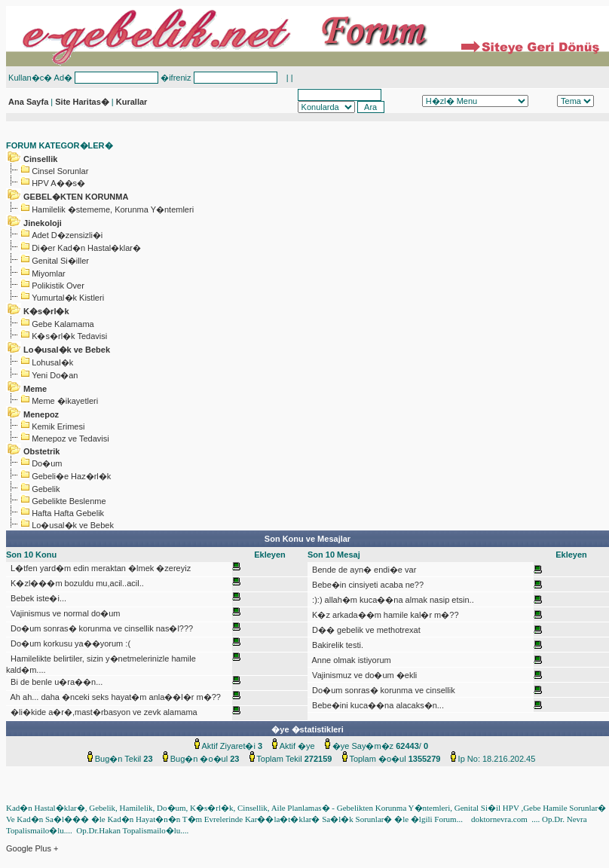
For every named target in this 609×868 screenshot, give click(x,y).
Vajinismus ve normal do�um (64, 613)
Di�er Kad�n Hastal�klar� (86, 248)
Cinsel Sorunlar (60, 171)
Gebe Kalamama (63, 324)
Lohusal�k (52, 362)
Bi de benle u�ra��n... (55, 682)
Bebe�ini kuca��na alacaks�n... (377, 705)
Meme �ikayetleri (65, 401)
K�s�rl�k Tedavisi (69, 336)
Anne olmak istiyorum (350, 660)
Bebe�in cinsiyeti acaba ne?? (367, 585)
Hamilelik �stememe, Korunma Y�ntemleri (113, 209)
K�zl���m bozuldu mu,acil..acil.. (76, 583)
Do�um (47, 463)
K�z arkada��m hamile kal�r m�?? (384, 615)
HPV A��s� (58, 183)
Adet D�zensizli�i (67, 235)
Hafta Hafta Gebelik (68, 513)
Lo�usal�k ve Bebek (73, 525)
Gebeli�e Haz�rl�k (71, 476)
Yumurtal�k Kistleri (68, 298)
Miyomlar (49, 274)
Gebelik (46, 489)
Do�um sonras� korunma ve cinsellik (383, 690)
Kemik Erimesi (58, 426)
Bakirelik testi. (337, 645)
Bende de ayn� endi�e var (363, 570)
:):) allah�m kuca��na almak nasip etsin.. (392, 600)
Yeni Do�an (55, 375)
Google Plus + (32, 848)
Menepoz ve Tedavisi (70, 439)
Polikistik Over (58, 286)
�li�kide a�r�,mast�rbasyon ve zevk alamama (103, 712)
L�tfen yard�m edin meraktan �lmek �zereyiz (99, 568)
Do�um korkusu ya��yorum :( (69, 643)
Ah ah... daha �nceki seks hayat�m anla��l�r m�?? (115, 697)
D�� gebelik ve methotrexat (365, 630)
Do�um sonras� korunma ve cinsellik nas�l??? (101, 628)
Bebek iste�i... (37, 598)
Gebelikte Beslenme (69, 501)
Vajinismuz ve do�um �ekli (363, 675)
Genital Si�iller (60, 261)
